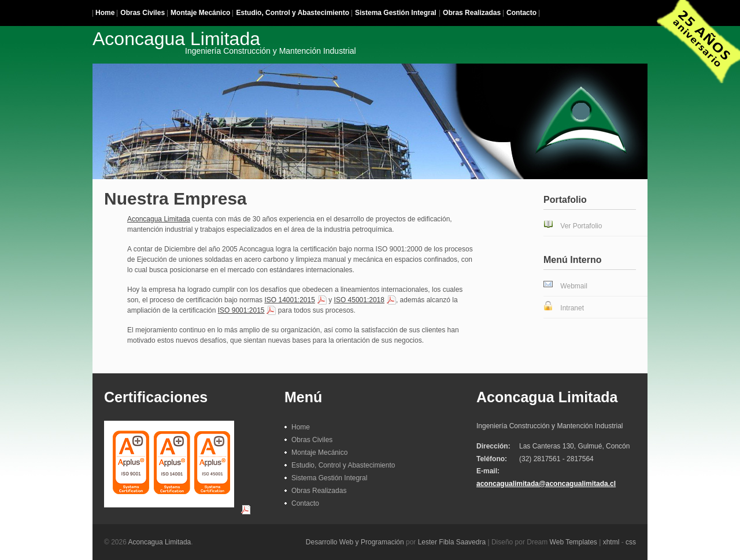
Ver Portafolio (581, 226)
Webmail (573, 286)
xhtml (611, 542)
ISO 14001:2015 (289, 300)
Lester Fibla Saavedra (452, 542)
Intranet (572, 308)
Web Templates (573, 542)
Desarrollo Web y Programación (355, 542)
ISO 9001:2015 (241, 310)
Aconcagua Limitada (159, 219)
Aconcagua (224, 42)
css (631, 542)
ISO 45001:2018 (359, 300)
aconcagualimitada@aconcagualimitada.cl (546, 484)
